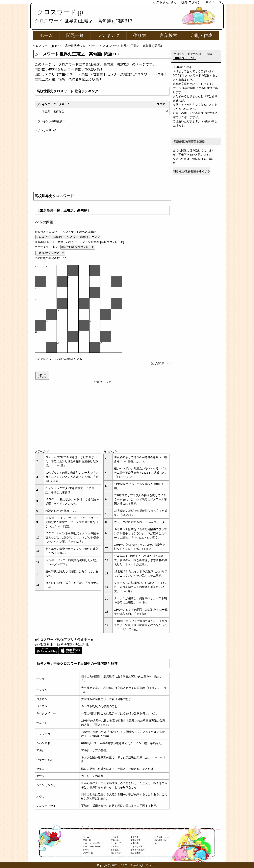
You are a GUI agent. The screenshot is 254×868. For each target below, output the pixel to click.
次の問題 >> (160, 364)
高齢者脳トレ (160, 840)
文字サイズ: (42, 247)
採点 (42, 376)
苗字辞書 (135, 843)
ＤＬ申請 (115, 846)
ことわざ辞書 (137, 846)
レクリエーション (162, 837)
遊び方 (157, 843)
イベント (115, 837)
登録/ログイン (191, 2)
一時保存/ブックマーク (50, 253)
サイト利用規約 (138, 850)
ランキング (108, 35)
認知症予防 (136, 853)
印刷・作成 (201, 35)
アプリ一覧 (88, 853)
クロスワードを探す (92, 843)
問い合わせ (116, 853)
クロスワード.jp (60, 12)
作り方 (140, 35)
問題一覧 (75, 35)
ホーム (46, 35)
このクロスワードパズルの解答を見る (58, 359)
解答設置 (115, 850)
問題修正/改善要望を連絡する (191, 171)
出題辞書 (135, 837)
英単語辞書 (136, 840)
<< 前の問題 (44, 222)
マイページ (213, 2)
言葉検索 (168, 35)
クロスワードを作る (92, 846)
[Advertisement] (102, 160)
